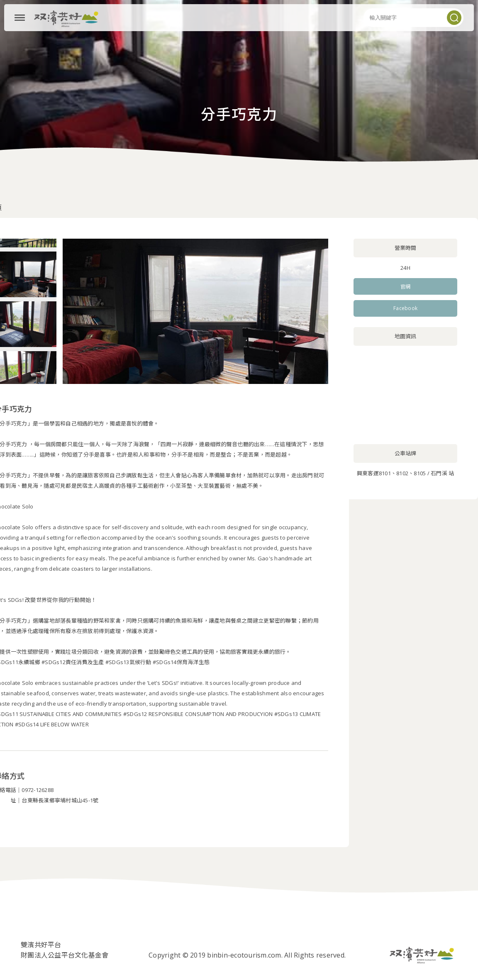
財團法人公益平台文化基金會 (65, 955)
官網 (406, 287)
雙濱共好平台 (41, 945)
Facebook (405, 308)
